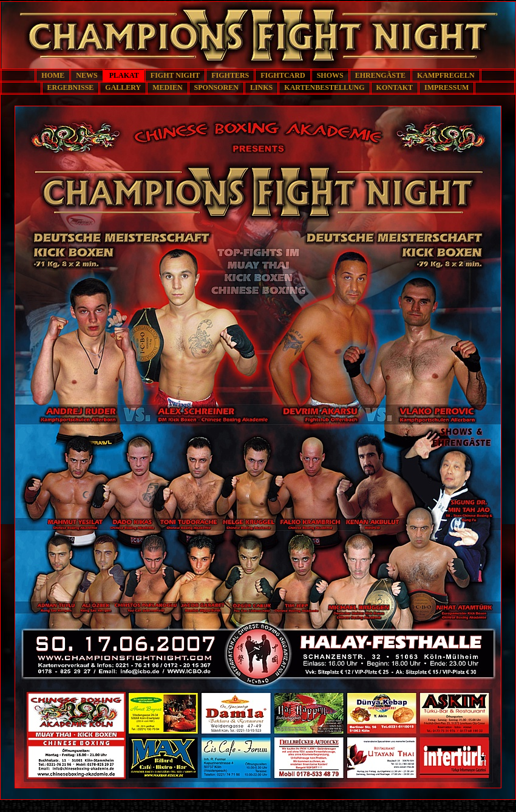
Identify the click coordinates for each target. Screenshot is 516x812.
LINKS (261, 87)
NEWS (87, 75)
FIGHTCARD (283, 75)
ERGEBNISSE (71, 87)
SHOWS (330, 75)
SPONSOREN (216, 87)
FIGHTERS (230, 75)
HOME (53, 75)
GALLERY (123, 87)
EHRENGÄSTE (380, 75)
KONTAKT (395, 87)
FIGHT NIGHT (175, 75)
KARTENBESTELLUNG (324, 87)
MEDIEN (167, 87)
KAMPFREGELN (446, 75)
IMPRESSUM (446, 87)
